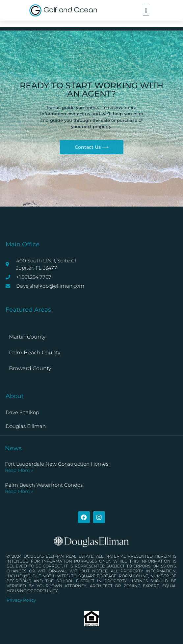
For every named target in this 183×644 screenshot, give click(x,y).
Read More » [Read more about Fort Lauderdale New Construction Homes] (19, 470)
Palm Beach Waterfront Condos (44, 485)
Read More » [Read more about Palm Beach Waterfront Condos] (19, 491)
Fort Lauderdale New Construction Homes (57, 464)
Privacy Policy (21, 600)
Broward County (30, 368)
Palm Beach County (35, 353)
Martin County (27, 337)
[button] (146, 10)
